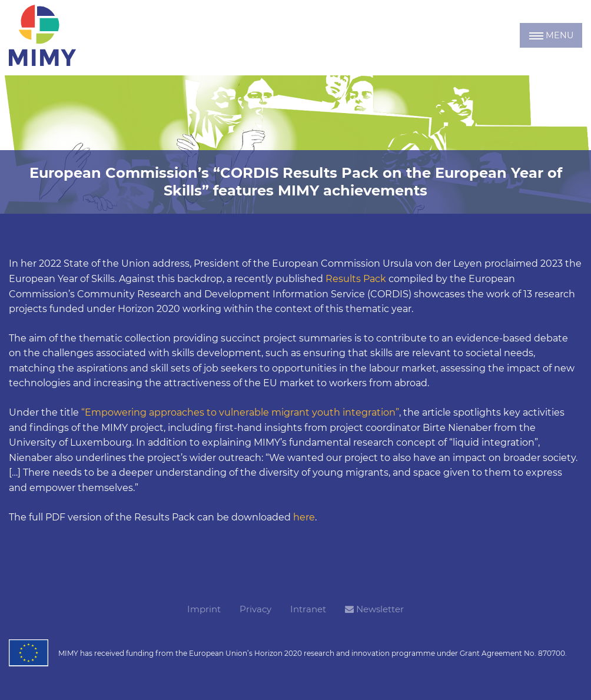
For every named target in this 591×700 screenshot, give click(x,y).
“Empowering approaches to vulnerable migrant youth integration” (240, 412)
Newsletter (374, 609)
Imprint (204, 609)
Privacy (255, 609)
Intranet (308, 609)
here (304, 517)
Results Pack (356, 279)
